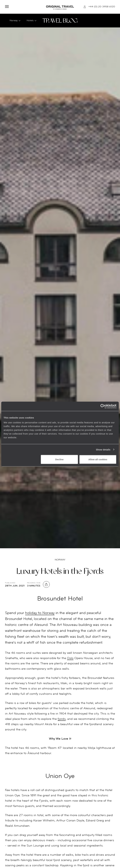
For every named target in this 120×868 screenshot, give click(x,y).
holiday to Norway (40, 613)
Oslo (70, 658)
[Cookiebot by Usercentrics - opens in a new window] (103, 406)
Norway (60, 560)
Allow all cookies (98, 459)
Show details (103, 449)
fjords (62, 719)
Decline (59, 459)
